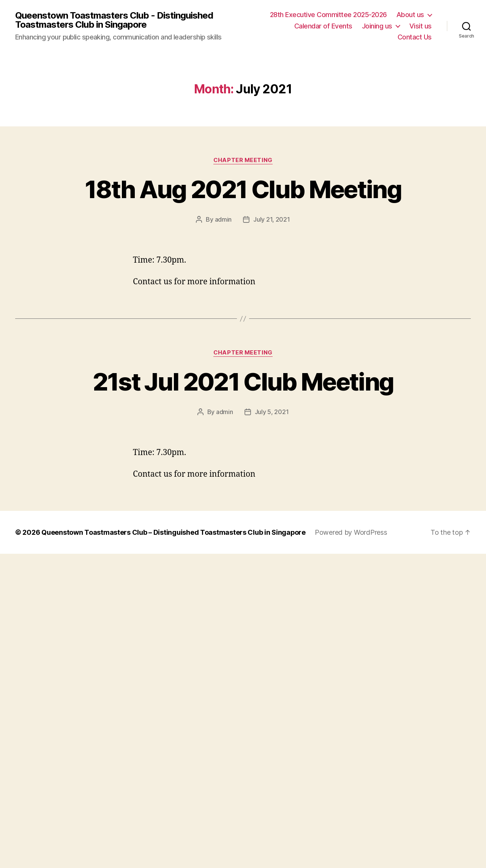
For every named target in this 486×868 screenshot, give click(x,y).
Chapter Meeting (243, 160)
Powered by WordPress (351, 532)
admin (223, 219)
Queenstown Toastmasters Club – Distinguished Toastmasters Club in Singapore (174, 532)
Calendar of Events (323, 26)
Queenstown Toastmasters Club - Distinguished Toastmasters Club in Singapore (114, 20)
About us (410, 15)
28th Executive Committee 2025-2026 (328, 15)
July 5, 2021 (272, 411)
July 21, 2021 (272, 219)
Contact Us (415, 37)
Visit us (421, 26)
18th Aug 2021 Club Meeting (243, 189)
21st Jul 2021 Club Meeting (243, 381)
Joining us (377, 26)
